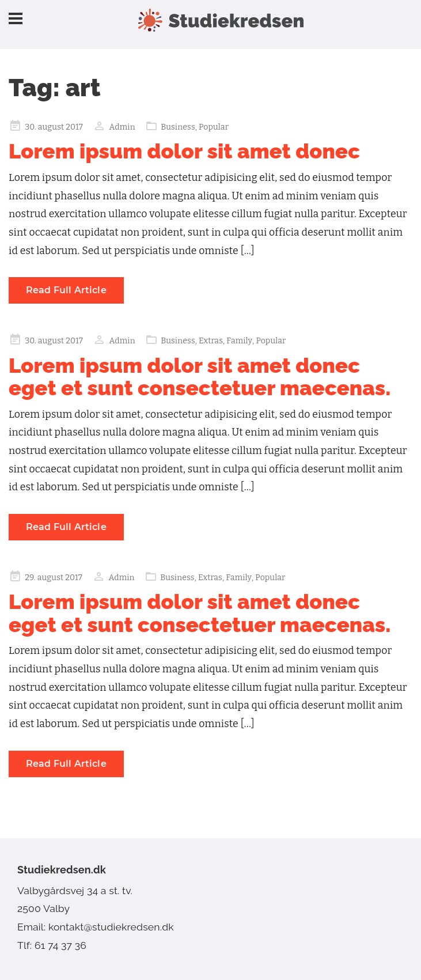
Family (239, 341)
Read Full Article (66, 290)
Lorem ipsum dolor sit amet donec (184, 151)
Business (178, 127)
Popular (214, 127)
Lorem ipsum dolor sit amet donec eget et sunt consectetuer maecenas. (200, 377)
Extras (211, 341)
